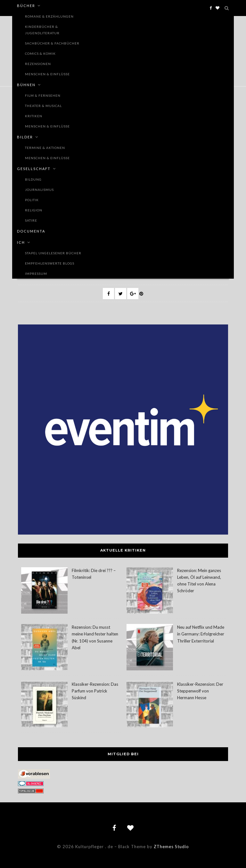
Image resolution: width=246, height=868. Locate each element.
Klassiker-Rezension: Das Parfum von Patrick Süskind (95, 691)
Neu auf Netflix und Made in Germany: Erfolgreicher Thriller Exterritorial (201, 634)
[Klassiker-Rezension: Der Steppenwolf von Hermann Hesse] (150, 705)
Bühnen (26, 85)
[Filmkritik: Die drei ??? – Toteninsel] (44, 591)
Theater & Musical (43, 106)
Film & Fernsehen (43, 95)
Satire (31, 220)
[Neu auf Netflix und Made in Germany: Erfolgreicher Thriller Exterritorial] (150, 648)
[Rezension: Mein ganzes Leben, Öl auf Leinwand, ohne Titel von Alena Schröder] (150, 591)
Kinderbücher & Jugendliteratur (42, 30)
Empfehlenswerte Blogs (50, 263)
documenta (31, 231)
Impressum (36, 274)
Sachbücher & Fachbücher (52, 43)
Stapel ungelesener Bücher (53, 253)
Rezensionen (38, 64)
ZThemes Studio (171, 847)
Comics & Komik (40, 53)
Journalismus (39, 190)
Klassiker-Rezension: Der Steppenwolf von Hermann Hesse (200, 691)
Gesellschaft (34, 169)
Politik (32, 200)
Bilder (25, 137)
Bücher (26, 6)
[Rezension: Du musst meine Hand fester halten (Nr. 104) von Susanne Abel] (44, 648)
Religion (34, 210)
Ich (21, 242)
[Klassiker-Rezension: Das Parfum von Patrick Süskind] (44, 705)
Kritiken (34, 116)
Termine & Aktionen (45, 148)
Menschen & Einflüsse (47, 74)
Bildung (33, 179)
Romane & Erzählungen (49, 16)
